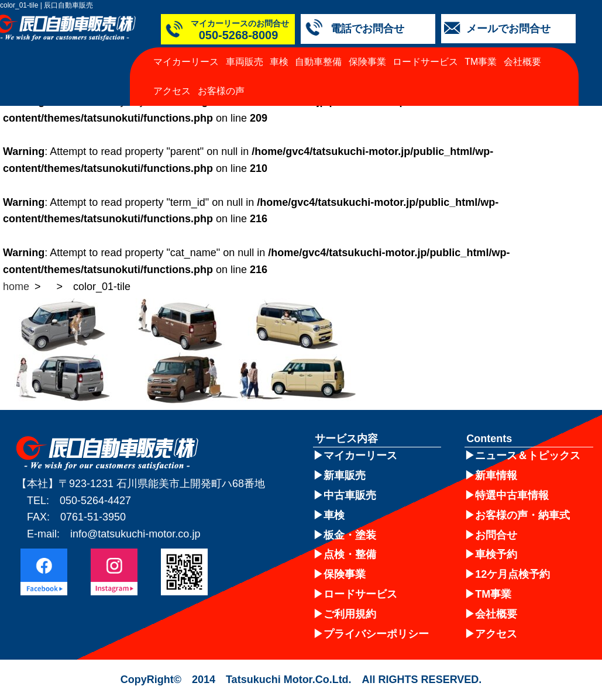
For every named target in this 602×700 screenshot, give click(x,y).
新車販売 (345, 475)
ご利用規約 (350, 614)
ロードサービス (425, 62)
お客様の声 (221, 91)
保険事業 (367, 62)
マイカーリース (186, 62)
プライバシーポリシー (376, 634)
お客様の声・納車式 (522, 515)
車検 (279, 62)
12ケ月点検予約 (512, 574)
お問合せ (496, 535)
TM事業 (481, 62)
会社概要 (522, 62)
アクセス (172, 91)
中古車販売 (350, 495)
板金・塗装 (350, 535)
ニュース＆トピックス (528, 456)
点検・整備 (350, 554)
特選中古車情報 (512, 495)
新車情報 (496, 475)
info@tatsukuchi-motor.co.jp (135, 534)
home (16, 287)
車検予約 (496, 554)
